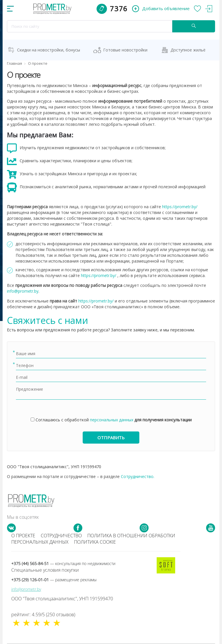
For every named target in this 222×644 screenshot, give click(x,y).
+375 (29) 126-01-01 (54, 580)
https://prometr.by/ (180, 207)
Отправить (111, 438)
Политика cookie (95, 542)
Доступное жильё (188, 50)
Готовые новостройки (125, 50)
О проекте (23, 536)
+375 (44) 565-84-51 (63, 563)
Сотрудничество (61, 536)
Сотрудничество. (138, 476)
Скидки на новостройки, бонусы (49, 50)
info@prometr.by (23, 291)
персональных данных (112, 420)
